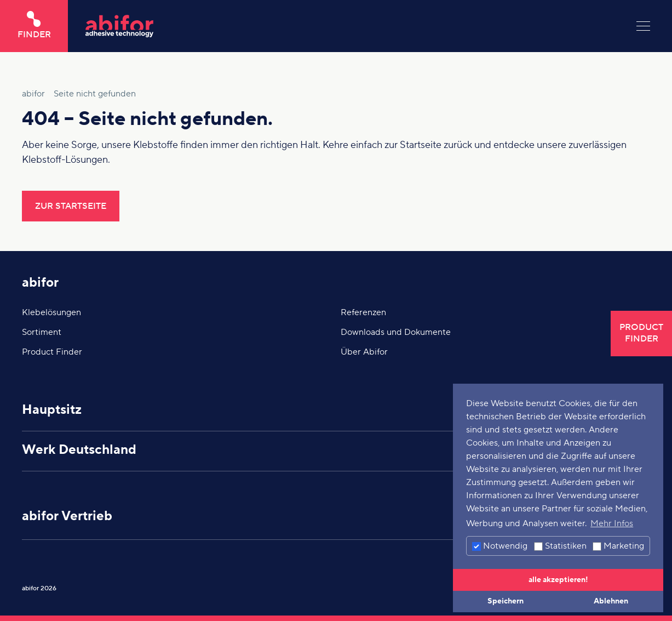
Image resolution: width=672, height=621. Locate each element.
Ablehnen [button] (611, 601)
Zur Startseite (71, 206)
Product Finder (52, 352)
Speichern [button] (506, 601)
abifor (40, 283)
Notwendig (500, 546)
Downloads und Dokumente (396, 332)
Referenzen (363, 312)
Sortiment (42, 332)
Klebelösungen (51, 312)
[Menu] (643, 26)
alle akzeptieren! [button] (558, 580)
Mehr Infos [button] (612, 523)
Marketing (618, 546)
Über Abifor (364, 352)
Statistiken (560, 546)
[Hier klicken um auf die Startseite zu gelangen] (352, 26)
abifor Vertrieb (67, 516)
